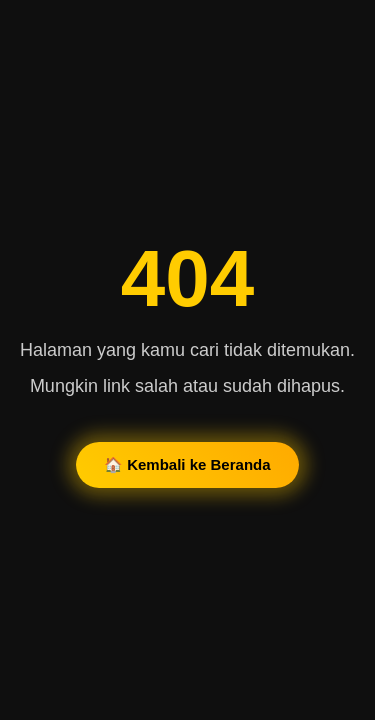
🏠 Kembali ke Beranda (187, 464)
